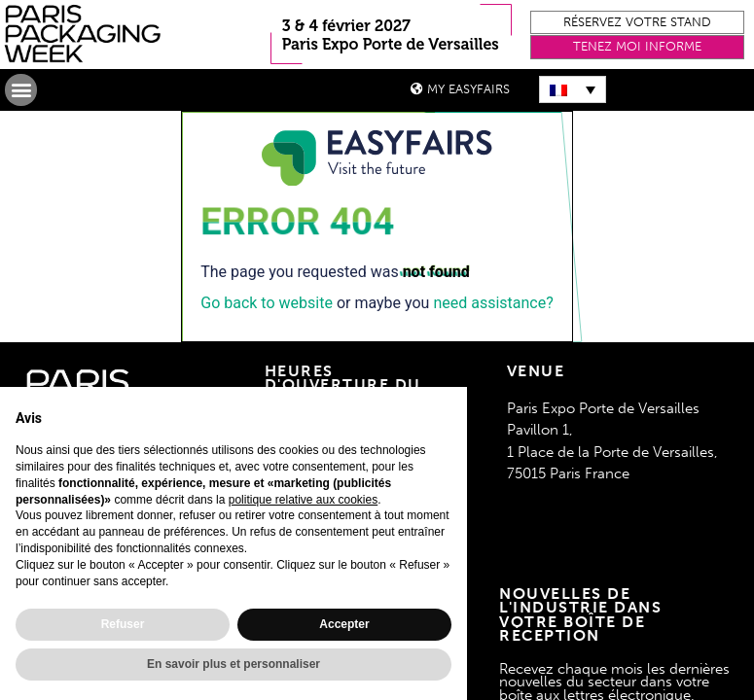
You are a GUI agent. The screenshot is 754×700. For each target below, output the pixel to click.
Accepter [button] (344, 624)
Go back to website (267, 303)
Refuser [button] (123, 624)
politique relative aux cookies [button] (303, 500)
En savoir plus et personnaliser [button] (233, 664)
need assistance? (493, 303)
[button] (637, 23)
